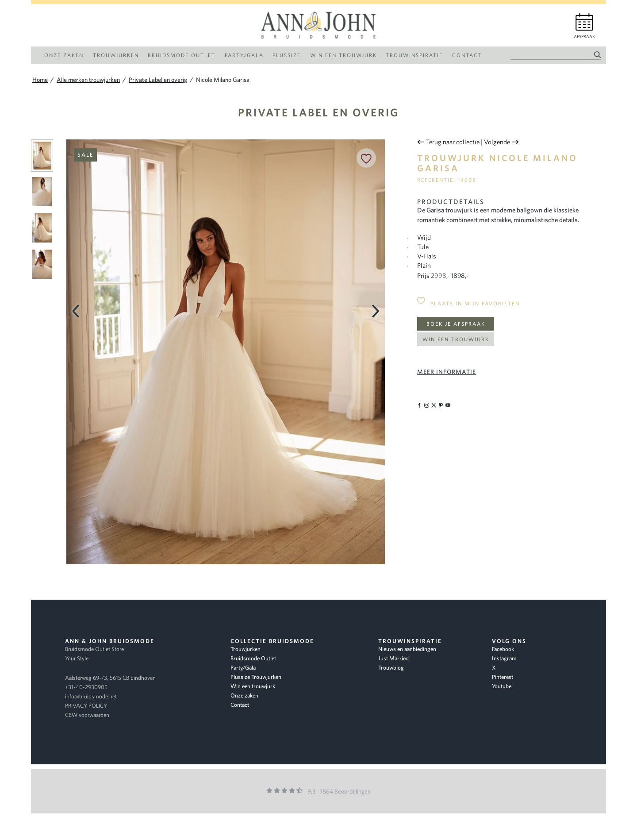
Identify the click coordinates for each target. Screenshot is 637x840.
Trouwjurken (246, 649)
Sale (86, 155)
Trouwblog (391, 668)
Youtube (502, 686)
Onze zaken (244, 696)
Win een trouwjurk (456, 339)
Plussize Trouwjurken (256, 677)
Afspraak (584, 37)
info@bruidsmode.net (91, 696)
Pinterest (503, 677)
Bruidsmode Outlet (253, 658)
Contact (240, 705)
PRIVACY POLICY (86, 706)
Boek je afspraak (456, 324)
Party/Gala (243, 668)
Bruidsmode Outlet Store (94, 649)
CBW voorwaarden (87, 715)
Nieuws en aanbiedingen (407, 649)
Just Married (393, 658)
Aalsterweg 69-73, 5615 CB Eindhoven (110, 678)
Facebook (503, 649)
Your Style (77, 658)
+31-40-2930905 (86, 687)
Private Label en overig (318, 112)
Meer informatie (447, 372)
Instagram (504, 658)
